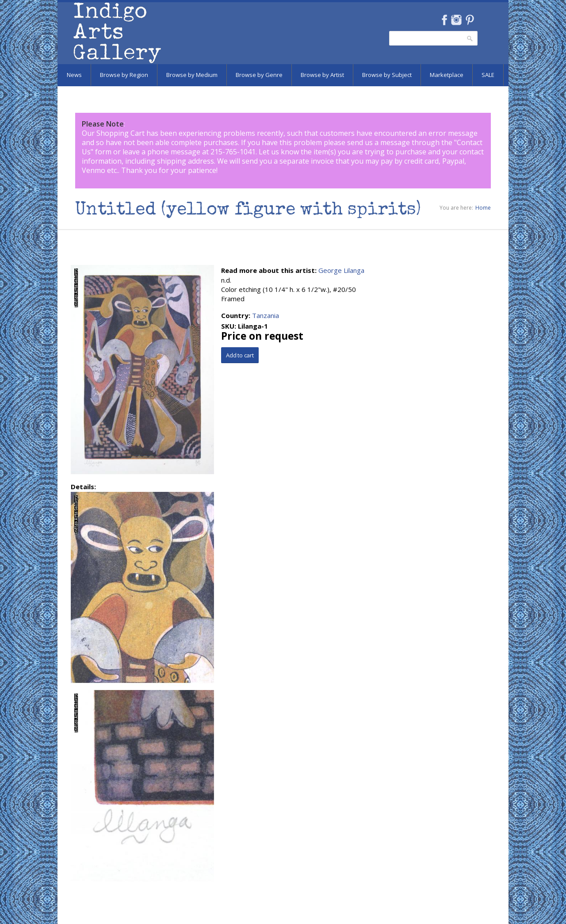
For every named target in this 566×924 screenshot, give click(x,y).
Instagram (456, 20)
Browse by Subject (387, 75)
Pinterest (470, 20)
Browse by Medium (192, 75)
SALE (488, 75)
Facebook (444, 20)
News (74, 75)
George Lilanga (341, 270)
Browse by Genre (259, 75)
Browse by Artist (322, 75)
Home (483, 208)
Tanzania (266, 315)
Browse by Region (124, 75)
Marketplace (447, 75)
